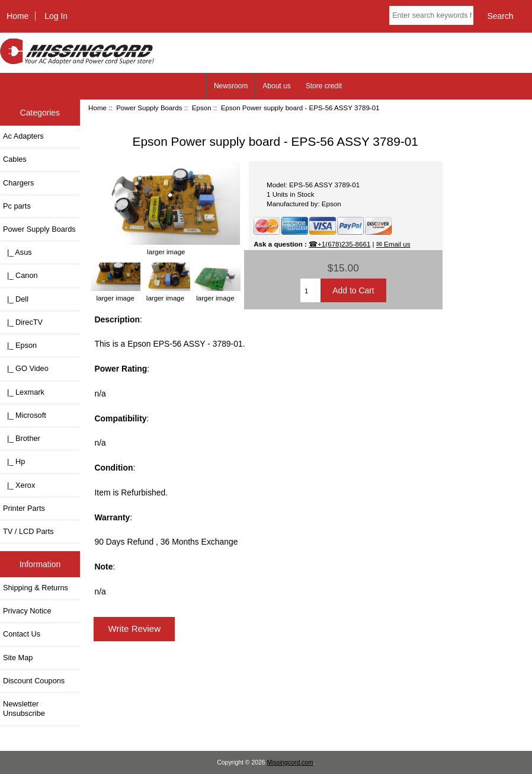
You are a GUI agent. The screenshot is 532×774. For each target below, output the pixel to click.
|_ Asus (17, 252)
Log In (56, 16)
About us (276, 86)
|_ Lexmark (24, 392)
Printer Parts (24, 508)
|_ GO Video (26, 368)
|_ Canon (20, 275)
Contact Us (22, 634)
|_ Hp (14, 461)
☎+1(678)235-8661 (339, 244)
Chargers (18, 183)
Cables (15, 159)
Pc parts (17, 206)
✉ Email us (393, 244)
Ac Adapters (23, 136)
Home (17, 16)
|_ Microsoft (25, 415)
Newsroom (231, 86)
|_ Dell (16, 299)
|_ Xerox (19, 485)
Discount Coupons (34, 681)
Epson (202, 108)
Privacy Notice (27, 611)
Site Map (18, 658)
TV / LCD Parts (28, 531)
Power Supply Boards (149, 108)
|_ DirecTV (23, 322)
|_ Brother (22, 438)
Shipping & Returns (36, 588)
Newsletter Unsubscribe (24, 709)
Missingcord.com (290, 762)
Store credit (324, 86)
